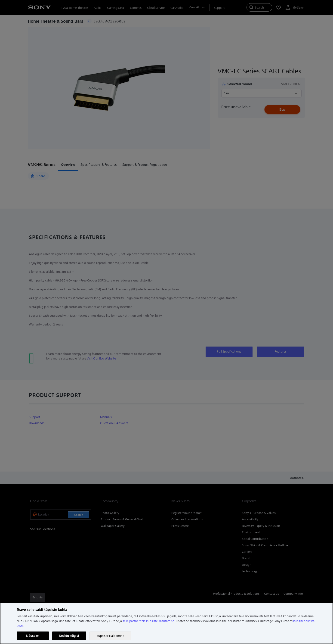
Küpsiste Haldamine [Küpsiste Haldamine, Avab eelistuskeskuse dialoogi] (110, 636)
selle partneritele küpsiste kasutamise (148, 621)
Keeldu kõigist (69, 636)
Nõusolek (33, 636)
